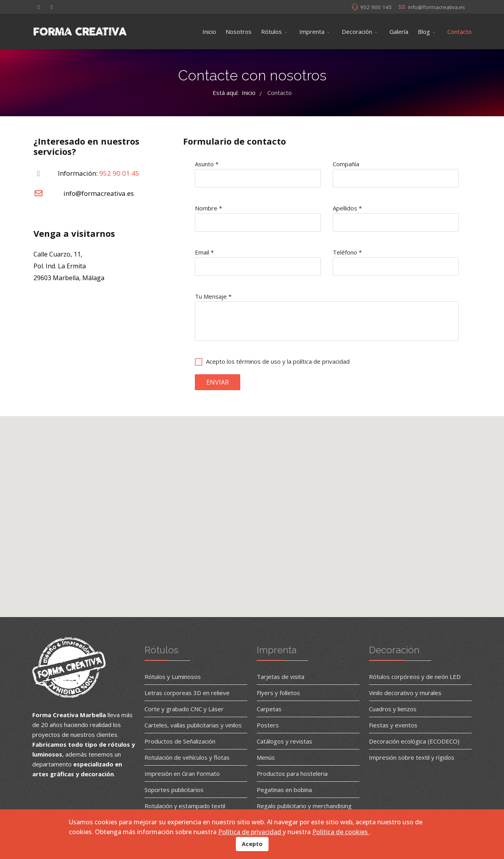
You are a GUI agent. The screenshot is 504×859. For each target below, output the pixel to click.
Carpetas (269, 709)
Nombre (208, 208)
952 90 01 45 (119, 173)
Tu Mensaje (213, 296)
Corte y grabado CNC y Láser (184, 709)
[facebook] (39, 7)
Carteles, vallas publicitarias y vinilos (193, 725)
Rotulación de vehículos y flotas (187, 757)
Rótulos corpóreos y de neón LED (415, 677)
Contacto (460, 32)
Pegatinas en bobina (284, 790)
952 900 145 (376, 7)
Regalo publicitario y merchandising (304, 806)
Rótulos (271, 32)
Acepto (252, 844)
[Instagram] (52, 7)
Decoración (357, 32)
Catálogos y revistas (284, 741)
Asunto (207, 164)
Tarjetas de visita (281, 677)
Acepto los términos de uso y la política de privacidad (278, 361)
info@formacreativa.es (436, 7)
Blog (424, 32)
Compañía (346, 164)
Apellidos (347, 208)
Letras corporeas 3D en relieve (187, 693)
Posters (268, 725)
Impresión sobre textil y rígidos (412, 757)
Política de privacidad (250, 832)
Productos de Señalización (180, 741)
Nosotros (239, 32)
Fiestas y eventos (393, 725)
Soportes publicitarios (174, 790)
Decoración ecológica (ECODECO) (414, 741)
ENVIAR (218, 382)
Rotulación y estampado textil (185, 806)
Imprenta (312, 32)
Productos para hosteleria (292, 773)
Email (204, 252)
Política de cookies (341, 832)
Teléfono (347, 252)
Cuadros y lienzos (393, 709)
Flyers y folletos (278, 693)
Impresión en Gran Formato (182, 773)
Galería (399, 32)
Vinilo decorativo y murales (405, 693)
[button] (252, 512)
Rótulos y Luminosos (173, 677)
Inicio (209, 32)
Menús (266, 757)
